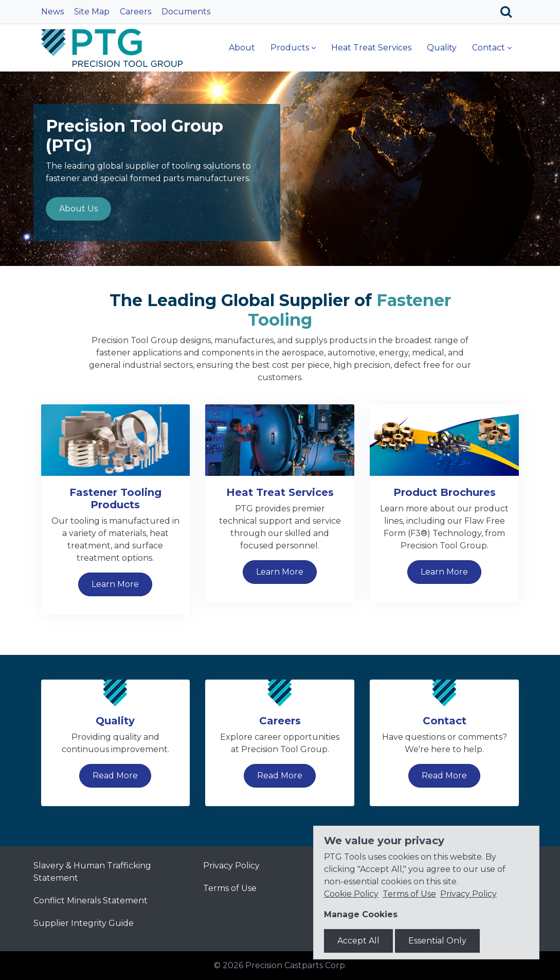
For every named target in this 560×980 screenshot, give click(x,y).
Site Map (92, 12)
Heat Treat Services (371, 48)
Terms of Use (230, 888)
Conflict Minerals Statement (91, 901)
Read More (115, 776)
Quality (442, 48)
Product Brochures (445, 492)
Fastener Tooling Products (115, 498)
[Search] (510, 12)
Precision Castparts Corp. (296, 965)
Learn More (115, 584)
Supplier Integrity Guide (84, 923)
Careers (136, 12)
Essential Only (437, 941)
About (242, 48)
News (52, 12)
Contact (489, 48)
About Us (78, 209)
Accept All (358, 941)
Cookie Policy (351, 894)
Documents (186, 12)
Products (290, 48)
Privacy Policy (231, 866)
